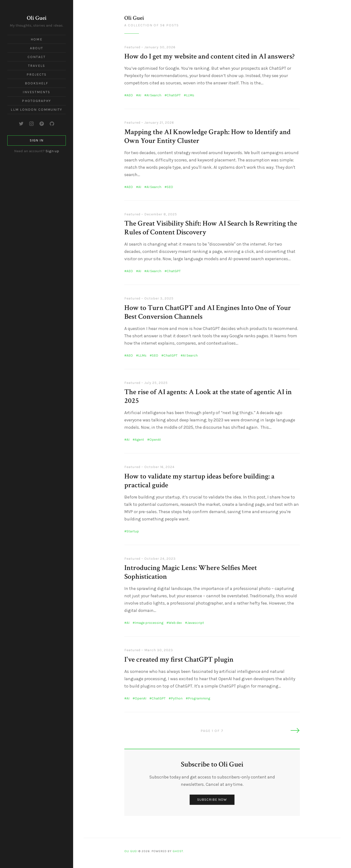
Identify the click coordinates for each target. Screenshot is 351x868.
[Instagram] (31, 124)
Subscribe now (212, 800)
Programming (199, 698)
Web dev (175, 623)
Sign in (36, 140)
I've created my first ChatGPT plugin (179, 660)
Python (177, 698)
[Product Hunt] (42, 124)
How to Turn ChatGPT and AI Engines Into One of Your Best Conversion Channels (208, 312)
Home (36, 39)
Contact (37, 57)
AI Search (154, 95)
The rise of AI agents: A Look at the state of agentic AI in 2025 (208, 396)
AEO (130, 95)
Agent (139, 440)
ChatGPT (174, 95)
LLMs (190, 95)
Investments (36, 92)
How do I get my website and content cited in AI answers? (210, 56)
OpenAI (155, 440)
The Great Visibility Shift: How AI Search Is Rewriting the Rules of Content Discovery (211, 228)
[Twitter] (21, 124)
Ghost (178, 851)
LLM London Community (36, 110)
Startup (133, 531)
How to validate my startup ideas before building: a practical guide (199, 481)
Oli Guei (37, 18)
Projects (37, 75)
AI (140, 95)
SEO (170, 187)
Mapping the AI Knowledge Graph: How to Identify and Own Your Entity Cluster (207, 136)
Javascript (196, 623)
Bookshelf (37, 83)
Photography (36, 101)
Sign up (52, 151)
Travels (37, 66)
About (37, 48)
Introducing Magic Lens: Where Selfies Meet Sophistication (191, 572)
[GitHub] (52, 124)
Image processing (149, 623)
